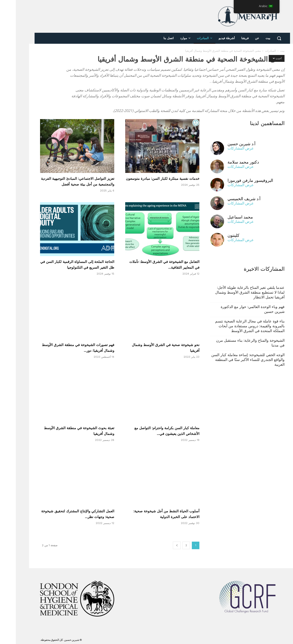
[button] (263, 38)
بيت (267, 51)
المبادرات (255, 51)
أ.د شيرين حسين (226, 144)
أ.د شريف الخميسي (228, 199)
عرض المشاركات (225, 148)
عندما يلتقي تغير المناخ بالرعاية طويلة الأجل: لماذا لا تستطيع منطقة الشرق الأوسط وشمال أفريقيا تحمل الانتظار (234, 292)
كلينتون (218, 235)
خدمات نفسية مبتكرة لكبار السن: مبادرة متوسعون (147, 179)
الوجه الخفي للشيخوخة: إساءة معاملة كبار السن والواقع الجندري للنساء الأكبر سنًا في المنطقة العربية (232, 360)
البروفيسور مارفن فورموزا (235, 180)
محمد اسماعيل (224, 217)
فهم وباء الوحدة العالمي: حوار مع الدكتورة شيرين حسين (237, 309)
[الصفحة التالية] (161, 545)
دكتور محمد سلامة (227, 162)
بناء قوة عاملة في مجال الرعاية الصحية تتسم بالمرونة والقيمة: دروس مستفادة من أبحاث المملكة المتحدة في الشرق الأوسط (234, 326)
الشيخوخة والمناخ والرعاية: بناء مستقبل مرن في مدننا (235, 343)
